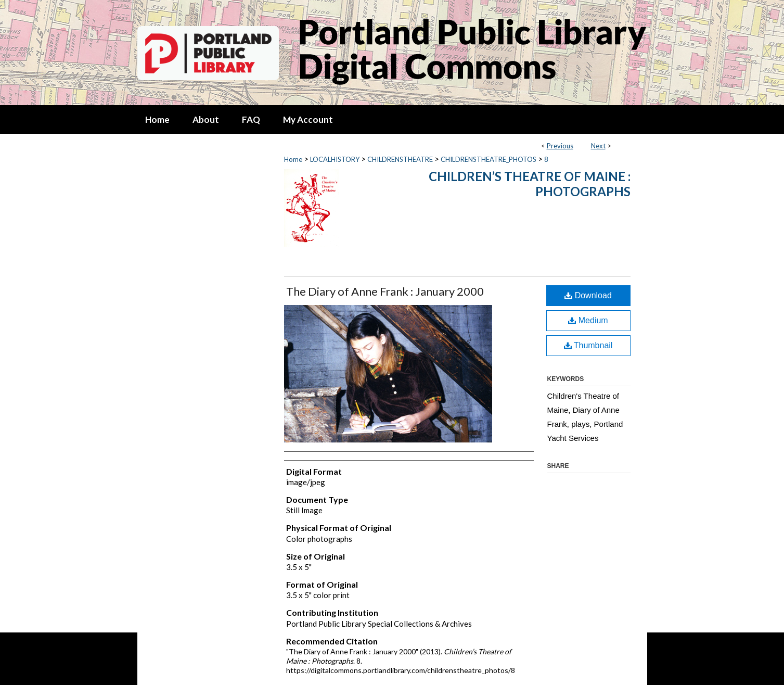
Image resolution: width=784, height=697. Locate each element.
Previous (560, 146)
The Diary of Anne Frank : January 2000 (385, 291)
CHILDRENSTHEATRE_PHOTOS (489, 159)
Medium (588, 320)
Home (293, 159)
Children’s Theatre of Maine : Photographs (530, 184)
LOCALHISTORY (335, 159)
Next (598, 146)
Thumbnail (588, 345)
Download (588, 295)
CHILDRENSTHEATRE (400, 159)
